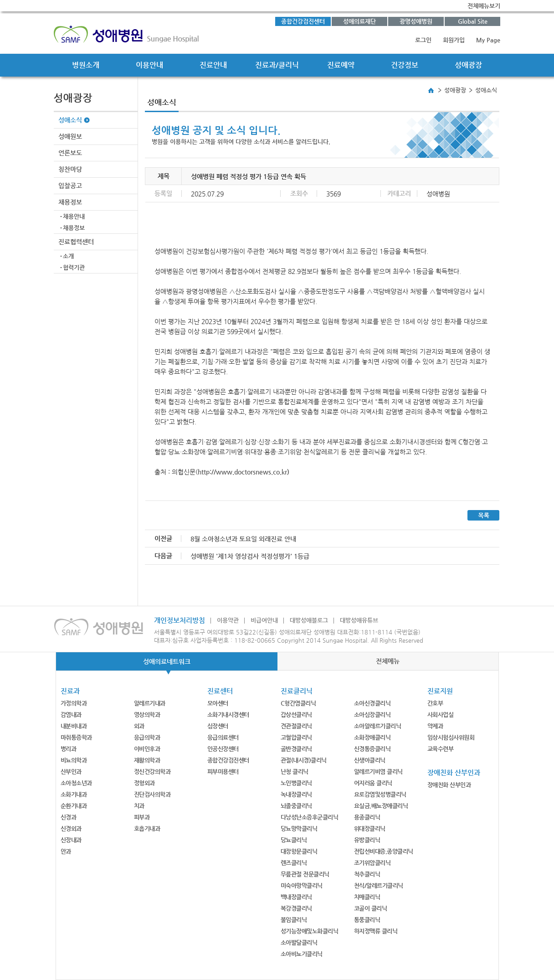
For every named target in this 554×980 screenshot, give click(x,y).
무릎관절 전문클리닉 (305, 874)
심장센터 (218, 726)
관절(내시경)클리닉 (304, 760)
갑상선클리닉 (296, 714)
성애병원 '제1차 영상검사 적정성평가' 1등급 (250, 556)
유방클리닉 (367, 840)
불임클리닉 (294, 920)
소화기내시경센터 (228, 714)
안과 (66, 851)
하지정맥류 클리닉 (376, 931)
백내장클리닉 (296, 897)
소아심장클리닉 (372, 714)
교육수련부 (441, 749)
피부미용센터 (223, 771)
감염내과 (71, 714)
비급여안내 (264, 620)
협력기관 (74, 267)
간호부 (435, 703)
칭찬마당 (70, 169)
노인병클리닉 (296, 783)
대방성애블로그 (309, 620)
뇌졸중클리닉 (296, 806)
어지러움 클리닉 (373, 783)
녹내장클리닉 (296, 794)
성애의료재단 (359, 21)
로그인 (423, 40)
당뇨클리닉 (294, 840)
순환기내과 (74, 806)
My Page (488, 40)
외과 (139, 726)
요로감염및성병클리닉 (380, 794)
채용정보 (70, 202)
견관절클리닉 (296, 726)
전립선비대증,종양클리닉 (384, 851)
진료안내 (213, 65)
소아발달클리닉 (299, 942)
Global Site (473, 21)
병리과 (69, 749)
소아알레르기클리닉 (378, 726)
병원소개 (86, 65)
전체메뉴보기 (484, 6)
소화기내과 (74, 794)
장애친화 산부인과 (449, 785)
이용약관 (228, 620)
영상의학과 (147, 714)
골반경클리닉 (296, 749)
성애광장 (468, 65)
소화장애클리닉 (372, 737)
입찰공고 (70, 186)
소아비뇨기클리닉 (302, 954)
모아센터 (218, 703)
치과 (139, 806)
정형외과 (144, 783)
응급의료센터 (223, 737)
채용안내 (74, 216)
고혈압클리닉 (296, 737)
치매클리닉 (367, 897)
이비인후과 (147, 749)
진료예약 (341, 65)
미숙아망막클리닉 (302, 885)
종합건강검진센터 (303, 21)
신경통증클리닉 (372, 749)
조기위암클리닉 (372, 863)
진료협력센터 (76, 242)
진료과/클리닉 (277, 65)
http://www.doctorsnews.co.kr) (244, 472)
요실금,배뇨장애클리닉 (381, 806)
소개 (68, 256)
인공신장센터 (223, 749)
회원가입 (454, 40)
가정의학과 (74, 703)
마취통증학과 (76, 737)
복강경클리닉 (296, 908)
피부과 (142, 817)
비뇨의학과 (74, 760)
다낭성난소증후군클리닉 (310, 817)
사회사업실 (441, 714)
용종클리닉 (367, 817)
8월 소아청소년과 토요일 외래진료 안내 (243, 539)
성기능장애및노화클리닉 (310, 931)
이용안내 (149, 65)
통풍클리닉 (367, 920)
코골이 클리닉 (371, 908)
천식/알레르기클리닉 (379, 885)
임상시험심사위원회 (451, 737)
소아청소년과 (76, 783)
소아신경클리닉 (372, 703)
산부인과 (71, 771)
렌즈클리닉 (294, 863)
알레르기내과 (150, 703)
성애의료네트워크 (167, 661)
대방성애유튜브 (359, 620)
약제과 (435, 726)
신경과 (69, 817)
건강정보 (405, 65)
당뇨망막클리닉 (299, 828)
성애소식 (70, 120)
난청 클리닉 (295, 771)
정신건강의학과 (152, 771)
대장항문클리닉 (299, 851)
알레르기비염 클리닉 (378, 771)
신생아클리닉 (370, 760)
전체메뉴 (388, 661)
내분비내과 (74, 726)
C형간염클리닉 (298, 703)
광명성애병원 (416, 21)
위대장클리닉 (370, 828)
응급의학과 (147, 737)
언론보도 (70, 153)
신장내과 (71, 840)
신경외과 (71, 828)
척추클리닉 (367, 874)
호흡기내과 (147, 828)
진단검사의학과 (152, 794)
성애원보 (70, 136)
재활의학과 (147, 760)
